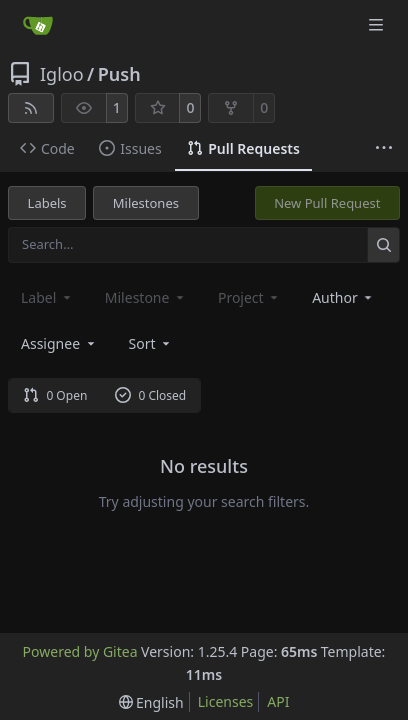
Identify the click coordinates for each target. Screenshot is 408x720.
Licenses (226, 701)
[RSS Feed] (31, 108)
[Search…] (383, 244)
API (278, 701)
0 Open (55, 395)
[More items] (384, 149)
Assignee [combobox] (59, 343)
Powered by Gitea (80, 651)
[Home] (38, 25)
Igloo (62, 74)
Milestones (146, 203)
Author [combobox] (343, 297)
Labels (47, 203)
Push (119, 74)
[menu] (151, 343)
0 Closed (151, 395)
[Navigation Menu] (378, 24)
